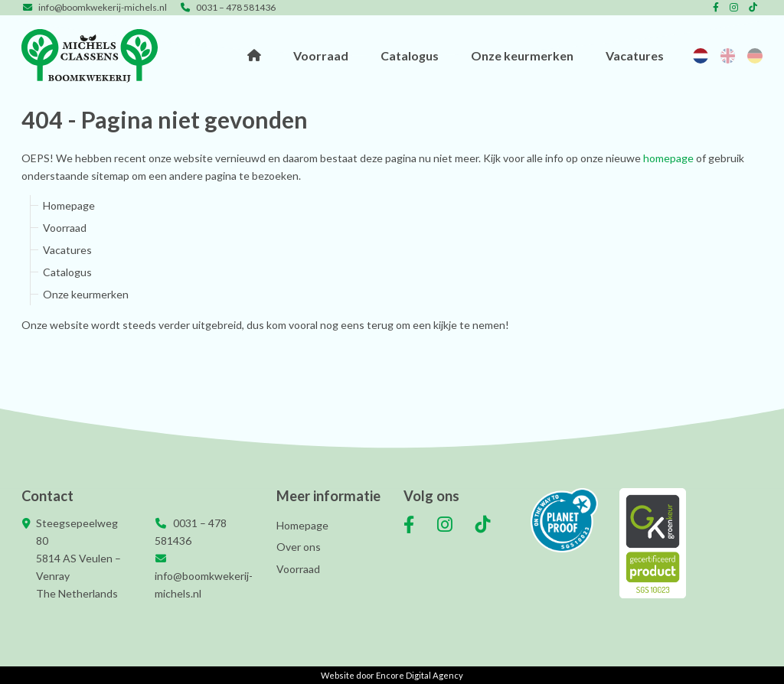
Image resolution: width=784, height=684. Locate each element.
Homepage (261, 56)
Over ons (299, 547)
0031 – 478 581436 (227, 7)
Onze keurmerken (526, 55)
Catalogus (414, 55)
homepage (668, 158)
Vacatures (637, 55)
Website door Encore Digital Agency (392, 675)
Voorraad (327, 55)
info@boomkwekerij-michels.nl (94, 7)
